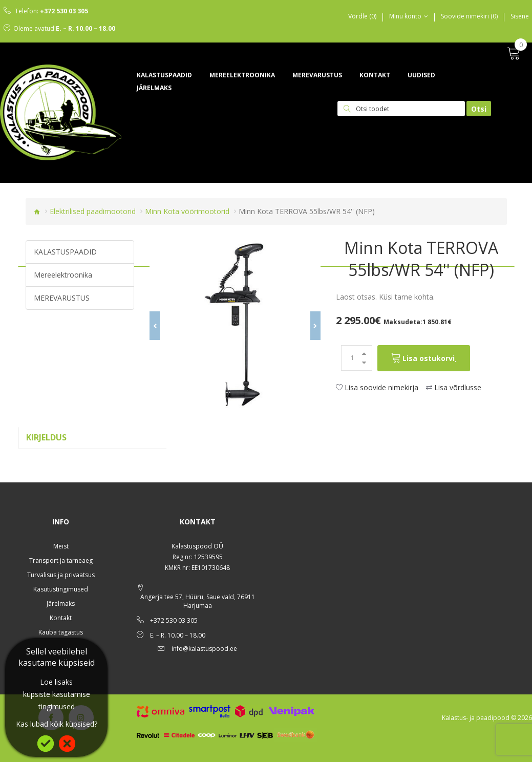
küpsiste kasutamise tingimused (57, 700)
